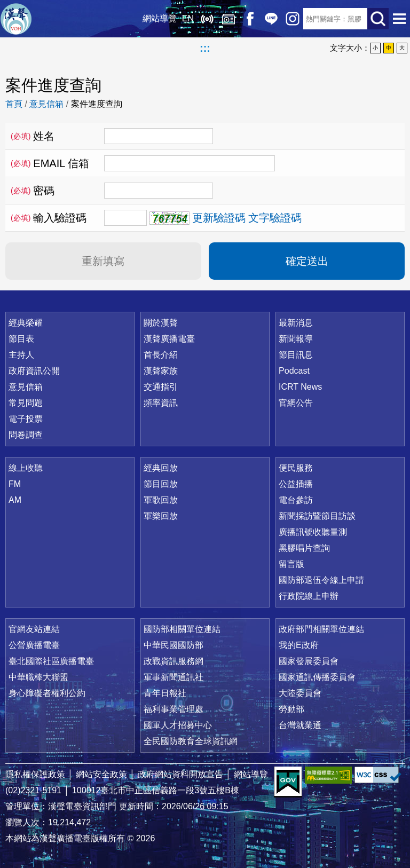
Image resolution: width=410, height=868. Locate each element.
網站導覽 (160, 18)
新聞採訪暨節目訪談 (317, 516)
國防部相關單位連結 (182, 629)
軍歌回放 (161, 500)
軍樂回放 (161, 516)
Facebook (250, 19)
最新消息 (296, 323)
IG (293, 19)
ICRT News (300, 387)
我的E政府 (299, 645)
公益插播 (296, 484)
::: (205, 48)
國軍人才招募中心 (178, 725)
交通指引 (161, 387)
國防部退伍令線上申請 (321, 580)
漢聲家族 (161, 371)
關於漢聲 (161, 323)
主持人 (21, 355)
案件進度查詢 (97, 104)
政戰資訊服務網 (174, 661)
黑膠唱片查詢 (304, 548)
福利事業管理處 (174, 709)
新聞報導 (296, 339)
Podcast (294, 371)
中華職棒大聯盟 (38, 677)
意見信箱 (46, 104)
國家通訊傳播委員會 (317, 677)
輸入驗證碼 (49, 218)
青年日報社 (165, 693)
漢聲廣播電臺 (16, 19)
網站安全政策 (101, 774)
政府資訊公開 (34, 371)
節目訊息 (296, 355)
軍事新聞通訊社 (174, 677)
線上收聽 (207, 19)
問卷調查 (26, 435)
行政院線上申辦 (309, 596)
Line (271, 19)
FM (15, 484)
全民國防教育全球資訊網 (191, 741)
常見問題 (26, 403)
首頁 (14, 104)
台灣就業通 (300, 725)
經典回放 (228, 19)
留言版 (291, 564)
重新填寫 (103, 261)
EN (188, 18)
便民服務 (296, 468)
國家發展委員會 (309, 661)
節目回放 (161, 484)
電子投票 (26, 419)
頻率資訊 (161, 403)
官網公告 (296, 403)
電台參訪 (296, 500)
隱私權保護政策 (35, 774)
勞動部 (291, 709)
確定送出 (307, 261)
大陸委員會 (300, 693)
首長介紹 (161, 355)
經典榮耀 (26, 323)
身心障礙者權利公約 (47, 693)
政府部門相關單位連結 (321, 629)
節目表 (21, 339)
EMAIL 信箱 (50, 163)
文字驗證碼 (275, 218)
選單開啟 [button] (399, 19)
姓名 (33, 136)
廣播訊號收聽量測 (313, 532)
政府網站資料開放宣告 (180, 774)
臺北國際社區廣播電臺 (51, 661)
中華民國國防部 (174, 645)
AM (15, 500)
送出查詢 (378, 19)
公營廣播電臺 (34, 645)
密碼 (33, 191)
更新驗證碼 (219, 218)
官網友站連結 (34, 629)
